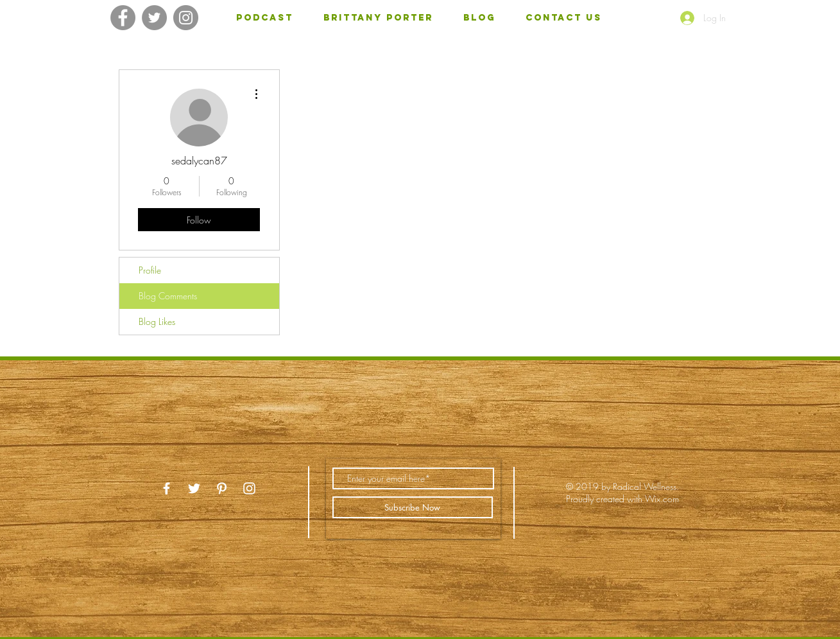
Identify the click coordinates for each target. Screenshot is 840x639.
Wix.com (662, 499)
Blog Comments (168, 296)
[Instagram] (186, 18)
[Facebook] (123, 18)
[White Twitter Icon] (194, 488)
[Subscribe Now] (413, 507)
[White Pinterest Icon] (222, 488)
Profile (150, 270)
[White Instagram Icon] (249, 488)
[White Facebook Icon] (167, 488)
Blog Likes (157, 321)
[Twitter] (154, 18)
